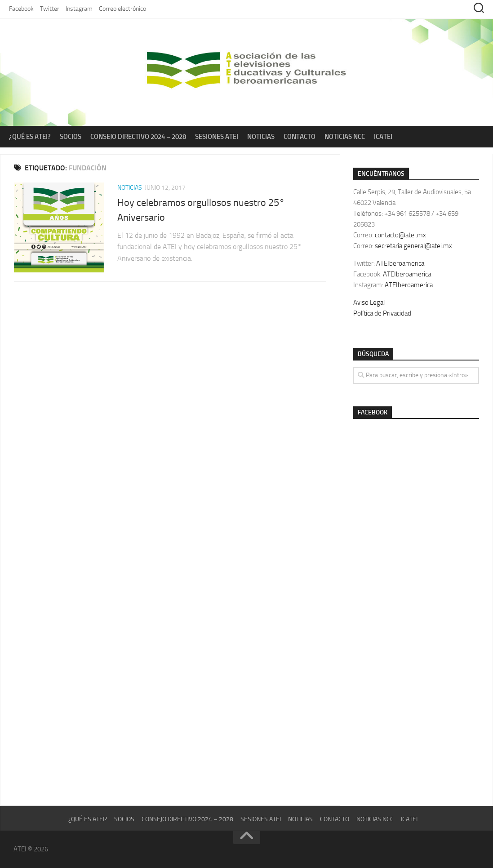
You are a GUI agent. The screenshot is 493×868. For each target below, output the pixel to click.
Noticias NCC (345, 137)
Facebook (21, 9)
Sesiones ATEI (217, 137)
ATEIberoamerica (400, 263)
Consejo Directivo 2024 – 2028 (138, 137)
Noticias (261, 137)
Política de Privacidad (382, 313)
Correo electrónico (122, 9)
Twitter (50, 9)
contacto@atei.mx (400, 235)
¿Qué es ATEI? (30, 137)
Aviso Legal (369, 303)
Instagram (79, 9)
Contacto (300, 137)
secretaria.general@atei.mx (413, 246)
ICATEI (383, 137)
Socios (71, 137)
